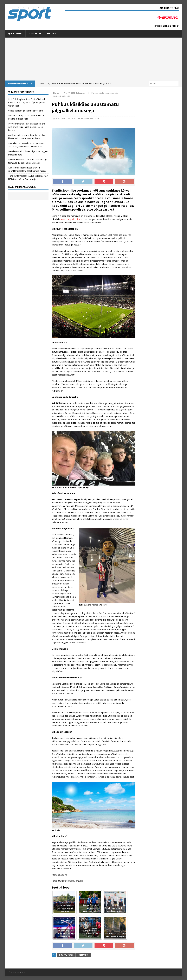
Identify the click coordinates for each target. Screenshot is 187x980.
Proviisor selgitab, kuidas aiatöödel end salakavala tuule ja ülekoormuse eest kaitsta (27, 127)
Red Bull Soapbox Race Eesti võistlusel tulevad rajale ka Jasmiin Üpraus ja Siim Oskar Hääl (27, 102)
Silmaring (84, 955)
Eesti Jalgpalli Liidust (72, 219)
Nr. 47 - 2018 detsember (82, 119)
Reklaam (52, 33)
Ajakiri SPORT (15, 33)
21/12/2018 (60, 119)
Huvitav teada (66, 955)
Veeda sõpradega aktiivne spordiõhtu (26, 111)
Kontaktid (35, 33)
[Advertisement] (93, 59)
